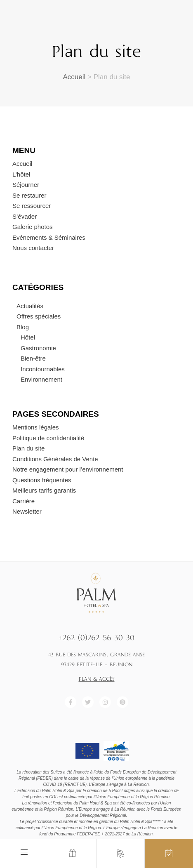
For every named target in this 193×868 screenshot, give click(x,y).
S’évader (25, 216)
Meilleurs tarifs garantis (44, 490)
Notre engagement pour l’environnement (68, 469)
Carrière (24, 501)
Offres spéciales (39, 316)
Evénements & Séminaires (49, 237)
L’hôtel (21, 174)
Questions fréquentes (42, 480)
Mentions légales (36, 427)
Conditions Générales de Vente (55, 459)
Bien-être (33, 358)
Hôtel (28, 337)
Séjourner (26, 185)
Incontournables (43, 369)
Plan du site (28, 448)
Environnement (41, 379)
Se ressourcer (32, 206)
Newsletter (27, 511)
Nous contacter (33, 248)
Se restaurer (29, 195)
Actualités (30, 306)
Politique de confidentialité (48, 438)
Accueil (74, 77)
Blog (23, 327)
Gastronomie (38, 348)
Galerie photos (33, 227)
